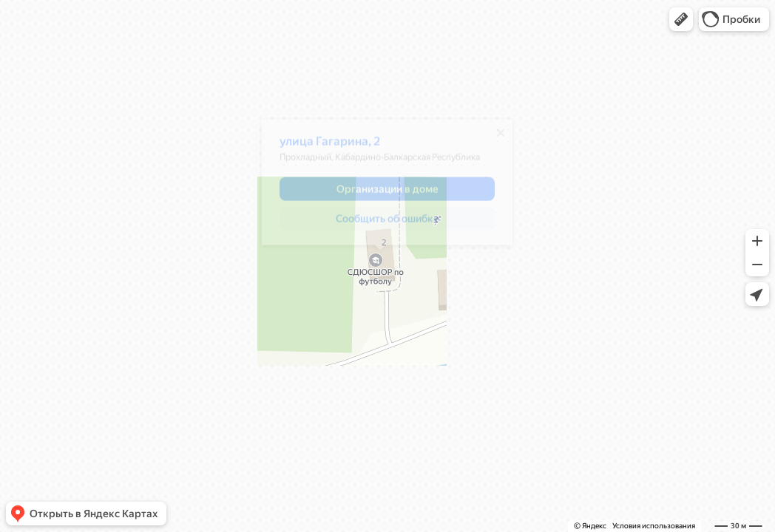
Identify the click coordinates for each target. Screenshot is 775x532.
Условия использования (654, 526)
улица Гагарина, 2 (322, 147)
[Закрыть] (493, 138)
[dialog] (380, 188)
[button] (681, 19)
